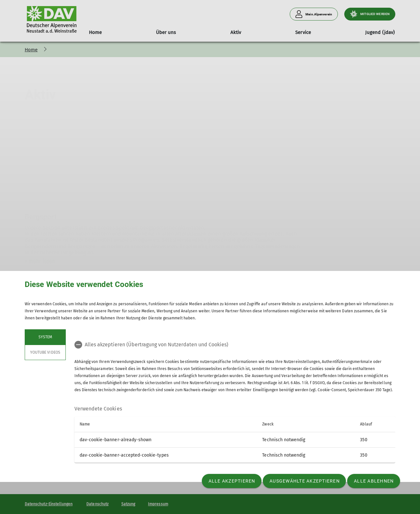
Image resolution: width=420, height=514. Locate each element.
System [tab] (45, 337)
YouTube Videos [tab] (45, 352)
